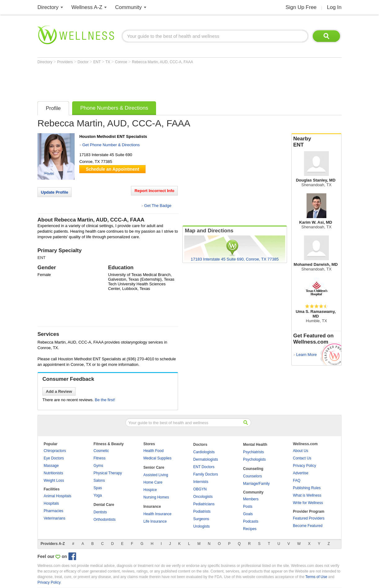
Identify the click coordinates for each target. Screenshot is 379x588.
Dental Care (104, 505)
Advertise (301, 473)
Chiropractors (55, 451)
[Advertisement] (150, 81)
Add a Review (59, 391)
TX (109, 62)
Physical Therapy (108, 473)
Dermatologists (206, 459)
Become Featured (308, 526)
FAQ (297, 480)
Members (251, 499)
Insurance (152, 507)
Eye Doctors (54, 458)
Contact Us (302, 458)
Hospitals (51, 503)
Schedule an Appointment (112, 169)
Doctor (84, 62)
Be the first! (105, 400)
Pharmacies (53, 511)
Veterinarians (54, 518)
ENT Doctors (204, 467)
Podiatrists (202, 511)
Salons (99, 480)
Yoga (98, 495)
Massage (51, 466)
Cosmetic (101, 451)
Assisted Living (156, 475)
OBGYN (200, 489)
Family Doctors (206, 474)
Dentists (100, 512)
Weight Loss (54, 480)
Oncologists (203, 497)
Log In (334, 7)
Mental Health (255, 445)
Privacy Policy (305, 466)
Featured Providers (309, 518)
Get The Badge (158, 206)
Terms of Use (316, 577)
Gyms (98, 466)
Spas (98, 488)
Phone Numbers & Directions (114, 108)
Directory (48, 7)
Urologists (201, 526)
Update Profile (54, 192)
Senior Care (154, 467)
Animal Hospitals (57, 496)
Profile (53, 108)
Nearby (316, 142)
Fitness (100, 458)
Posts (248, 507)
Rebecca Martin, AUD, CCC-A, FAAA (162, 62)
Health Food (153, 451)
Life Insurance (155, 521)
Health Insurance (157, 514)
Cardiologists (204, 452)
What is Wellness (307, 495)
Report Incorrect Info (154, 191)
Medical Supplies (157, 458)
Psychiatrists (253, 452)
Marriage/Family (256, 484)
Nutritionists (53, 473)
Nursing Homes (156, 497)
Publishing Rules (307, 488)
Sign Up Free (301, 7)
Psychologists (254, 459)
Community (129, 7)
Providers (65, 62)
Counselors (253, 476)
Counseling (253, 469)
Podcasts (251, 521)
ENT (97, 62)
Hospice (150, 490)
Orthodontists (105, 520)
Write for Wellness (308, 503)
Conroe (122, 62)
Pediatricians (204, 504)
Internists (201, 482)
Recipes (250, 529)
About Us (301, 451)
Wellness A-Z (87, 7)
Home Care (153, 482)
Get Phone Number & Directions (111, 145)
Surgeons (201, 519)
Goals (248, 514)
